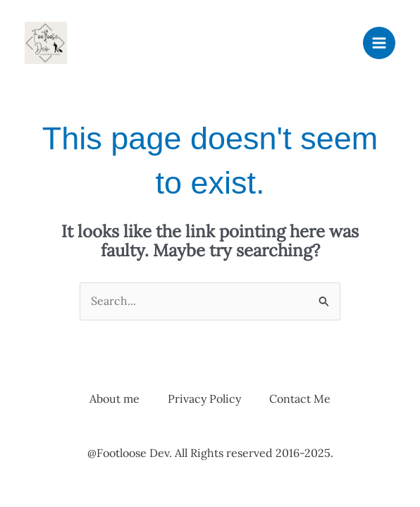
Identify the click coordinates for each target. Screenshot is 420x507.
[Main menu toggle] (379, 43)
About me (115, 399)
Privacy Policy (204, 399)
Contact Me (300, 399)
